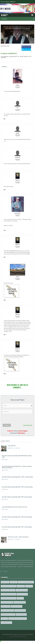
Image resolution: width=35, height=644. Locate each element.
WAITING (7, 425)
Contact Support (23, 431)
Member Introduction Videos (8, 590)
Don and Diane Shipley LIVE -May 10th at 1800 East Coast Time (15, 507)
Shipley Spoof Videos (22, 594)
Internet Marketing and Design (17, 636)
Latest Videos (14, 582)
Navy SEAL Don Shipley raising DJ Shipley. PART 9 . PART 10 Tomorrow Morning (17, 487)
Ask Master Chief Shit (20, 610)
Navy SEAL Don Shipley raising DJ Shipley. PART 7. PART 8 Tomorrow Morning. (17, 517)
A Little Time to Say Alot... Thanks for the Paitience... (18, 537)
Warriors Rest (29, 586)
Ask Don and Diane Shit (20, 602)
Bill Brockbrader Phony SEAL (8, 614)
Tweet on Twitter (26, 49)
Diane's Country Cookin (22, 590)
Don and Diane (21, 586)
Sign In (8, 2)
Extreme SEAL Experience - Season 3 (18, 619)
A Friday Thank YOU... (12, 446)
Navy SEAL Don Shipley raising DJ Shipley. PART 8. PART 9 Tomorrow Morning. (17, 497)
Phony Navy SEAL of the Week (8, 586)
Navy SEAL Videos (6, 606)
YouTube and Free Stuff (7, 602)
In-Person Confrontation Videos (26, 582)
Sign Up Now (21, 433)
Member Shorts (5, 582)
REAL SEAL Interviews (17, 606)
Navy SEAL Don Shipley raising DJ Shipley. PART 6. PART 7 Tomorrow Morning (17, 527)
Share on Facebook (26, 47)
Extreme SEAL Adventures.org (8, 594)
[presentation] (14, 418)
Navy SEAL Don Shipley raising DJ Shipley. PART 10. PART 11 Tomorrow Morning (17, 477)
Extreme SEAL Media (21, 614)
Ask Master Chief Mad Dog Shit (9, 598)
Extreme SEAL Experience (7, 610)
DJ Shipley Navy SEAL (6, 623)
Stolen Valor (20, 598)
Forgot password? (28, 425)
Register (13, 2)
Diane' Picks (4, 619)
